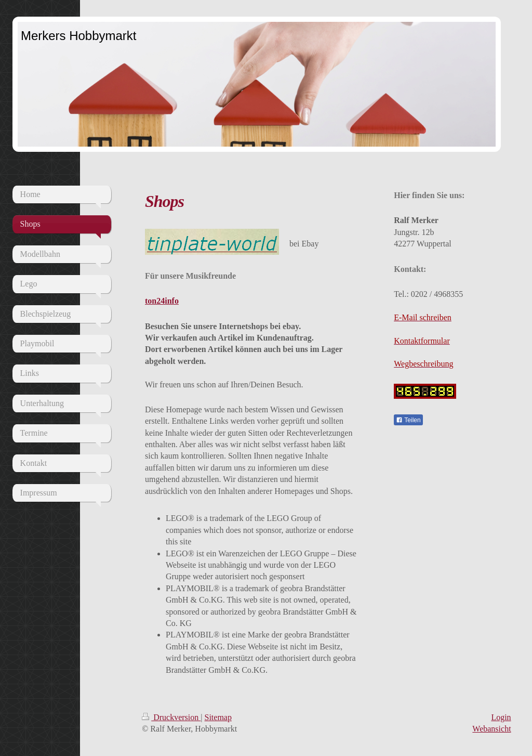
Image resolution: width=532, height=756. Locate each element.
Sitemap (218, 717)
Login (501, 717)
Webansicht (491, 729)
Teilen (408, 420)
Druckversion (171, 717)
